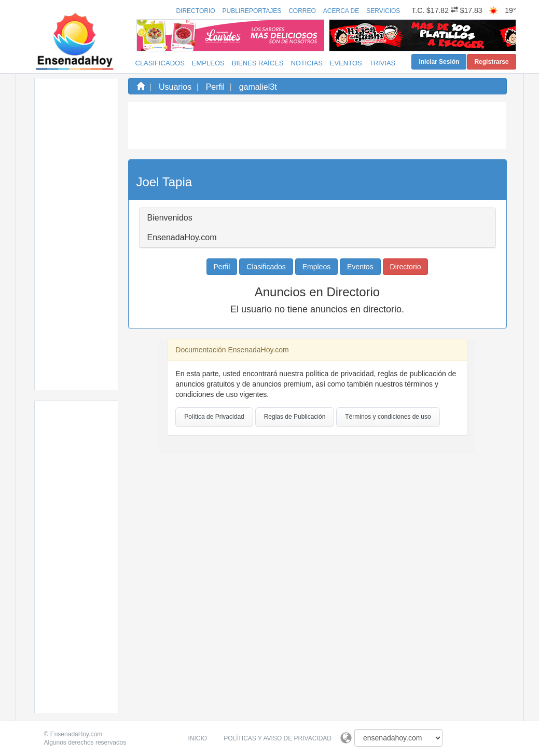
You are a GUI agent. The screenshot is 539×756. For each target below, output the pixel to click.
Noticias (306, 63)
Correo (302, 11)
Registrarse (491, 62)
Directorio (195, 11)
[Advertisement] (76, 234)
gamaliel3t (258, 87)
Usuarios (175, 87)
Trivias (383, 63)
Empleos (208, 63)
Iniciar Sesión (439, 62)
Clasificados (160, 63)
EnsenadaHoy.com (77, 734)
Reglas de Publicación (295, 417)
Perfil (215, 87)
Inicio (198, 738)
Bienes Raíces (258, 63)
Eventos (346, 63)
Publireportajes (252, 11)
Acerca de (341, 11)
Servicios (383, 11)
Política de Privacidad (214, 417)
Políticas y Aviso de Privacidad (278, 738)
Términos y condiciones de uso (388, 417)
